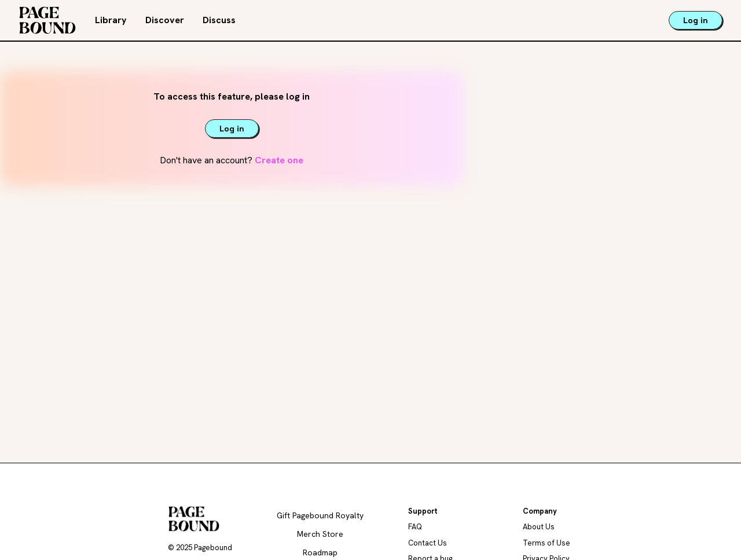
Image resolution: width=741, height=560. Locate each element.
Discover (165, 20)
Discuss (219, 20)
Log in (696, 20)
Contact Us (428, 543)
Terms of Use (546, 543)
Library (111, 20)
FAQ (415, 527)
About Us (539, 527)
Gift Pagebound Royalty (320, 515)
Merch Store (320, 534)
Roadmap (320, 552)
